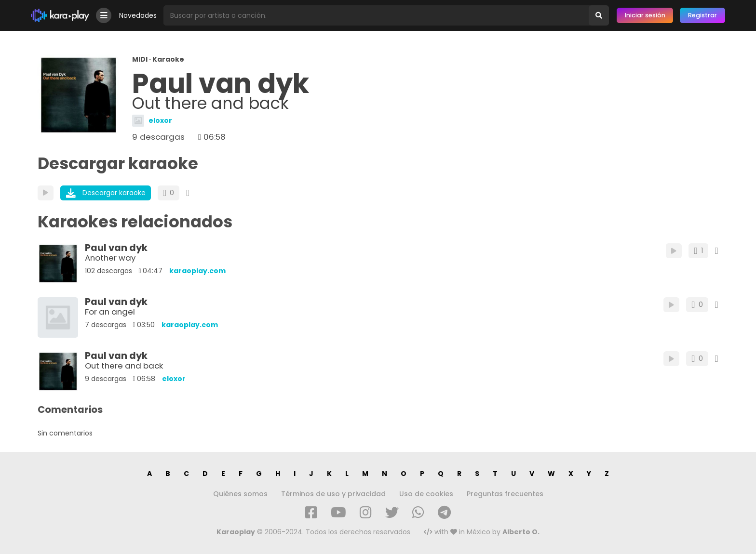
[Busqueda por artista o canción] (376, 15)
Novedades (138, 15)
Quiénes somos (240, 494)
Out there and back (124, 366)
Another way (110, 258)
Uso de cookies (426, 494)
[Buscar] (599, 15)
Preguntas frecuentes (505, 494)
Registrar (702, 15)
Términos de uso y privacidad (333, 494)
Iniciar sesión (645, 15)
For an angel (110, 312)
